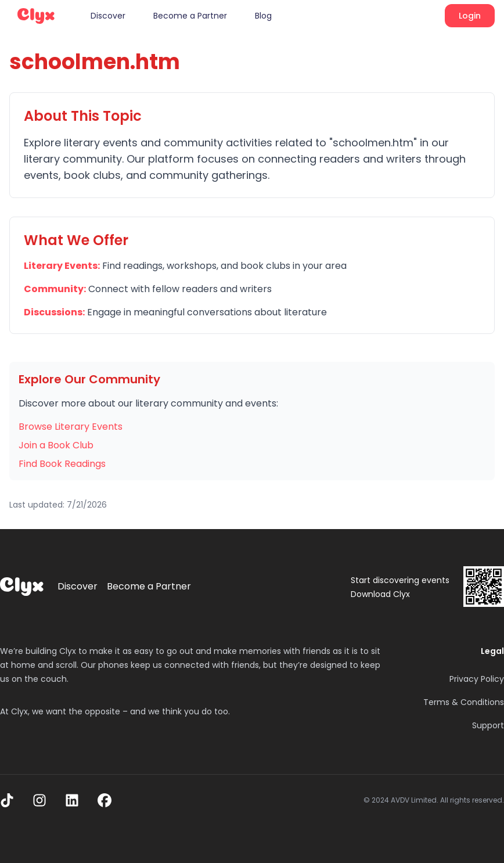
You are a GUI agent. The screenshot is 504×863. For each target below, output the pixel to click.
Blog (263, 16)
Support (488, 725)
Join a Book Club (56, 445)
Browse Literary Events (71, 427)
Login (470, 16)
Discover (108, 16)
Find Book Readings (62, 464)
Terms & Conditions (464, 702)
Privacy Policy (477, 679)
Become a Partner (190, 16)
